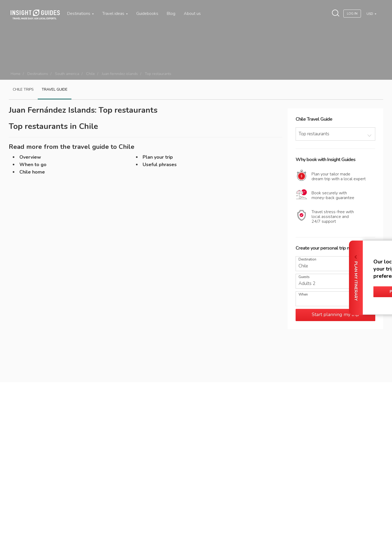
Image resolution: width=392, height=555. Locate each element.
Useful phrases (160, 165)
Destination (307, 260)
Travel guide (55, 89)
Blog (171, 14)
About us (192, 14)
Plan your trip (158, 157)
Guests (304, 277)
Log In (352, 14)
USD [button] (370, 14)
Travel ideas (115, 14)
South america (67, 74)
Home (16, 74)
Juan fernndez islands (120, 74)
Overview (30, 157)
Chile (90, 74)
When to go (33, 165)
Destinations (80, 14)
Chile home (32, 172)
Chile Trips (23, 89)
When (303, 295)
